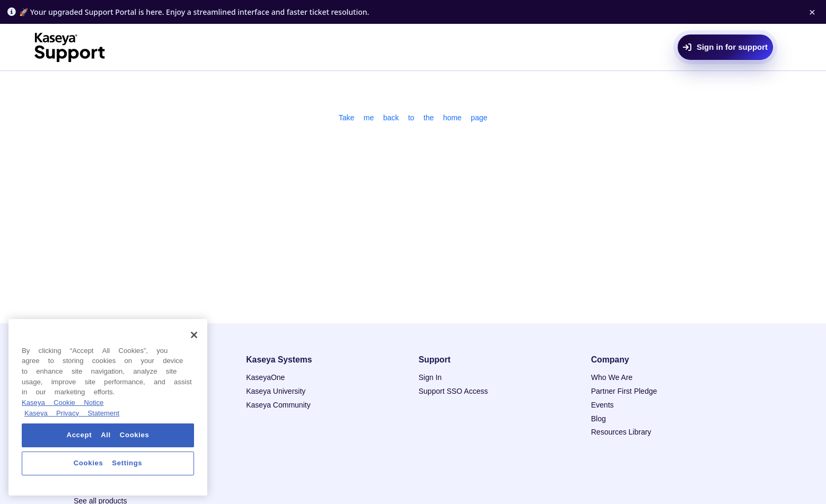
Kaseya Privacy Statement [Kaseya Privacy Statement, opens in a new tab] (72, 413)
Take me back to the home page (413, 118)
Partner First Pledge (624, 391)
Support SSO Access (454, 391)
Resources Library (621, 432)
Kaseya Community (278, 405)
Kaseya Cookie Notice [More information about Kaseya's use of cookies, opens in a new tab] (63, 403)
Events (603, 405)
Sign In (430, 377)
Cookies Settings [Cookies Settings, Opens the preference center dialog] (108, 463)
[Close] (194, 335)
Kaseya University (276, 391)
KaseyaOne (265, 377)
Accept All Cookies (108, 435)
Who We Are (612, 377)
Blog (599, 419)
